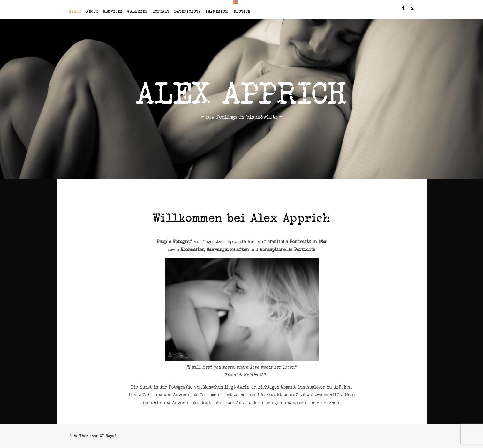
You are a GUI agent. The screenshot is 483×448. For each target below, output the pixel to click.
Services (113, 11)
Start (75, 11)
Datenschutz (188, 11)
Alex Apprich (241, 93)
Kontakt (161, 11)
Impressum (217, 11)
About (92, 11)
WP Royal (108, 436)
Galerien (138, 11)
